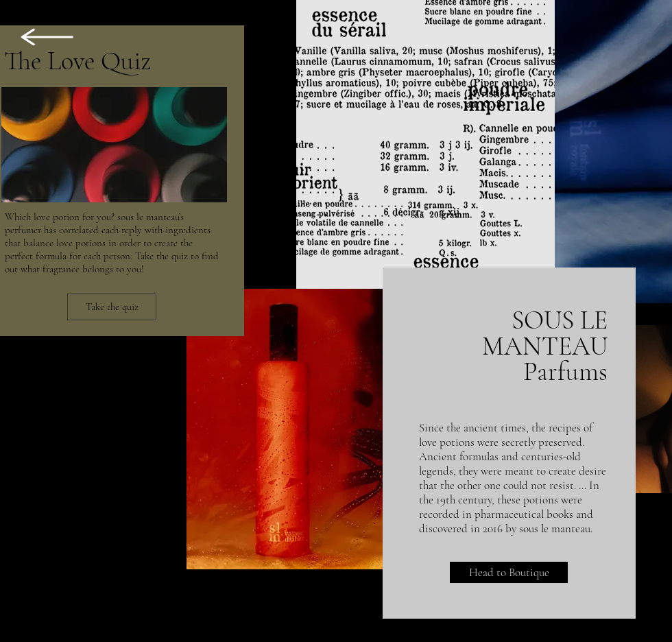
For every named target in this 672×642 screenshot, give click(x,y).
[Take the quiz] (112, 307)
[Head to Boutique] (509, 572)
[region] (51, 121)
